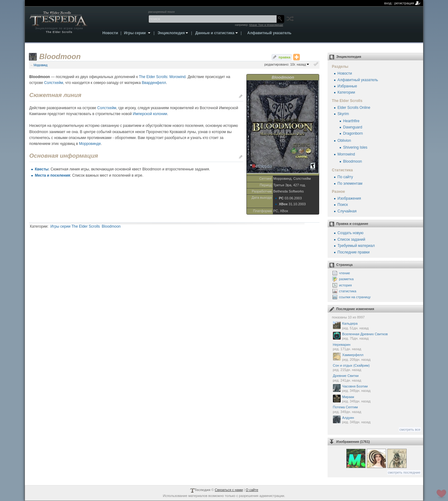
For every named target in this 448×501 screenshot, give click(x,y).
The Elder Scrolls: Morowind (162, 77)
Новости (345, 73)
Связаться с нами (229, 490)
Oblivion (344, 141)
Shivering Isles (355, 147)
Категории (346, 92)
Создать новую (350, 233)
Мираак (377, 399)
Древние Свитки (377, 378)
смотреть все (410, 429)
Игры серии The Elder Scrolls (75, 226)
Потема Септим (377, 410)
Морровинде (90, 144)
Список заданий (351, 239)
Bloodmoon (111, 226)
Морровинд (40, 65)
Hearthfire (351, 121)
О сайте (252, 490)
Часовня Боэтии (377, 389)
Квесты (42, 169)
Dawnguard (353, 127)
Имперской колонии (150, 114)
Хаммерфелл (377, 357)
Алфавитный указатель (358, 80)
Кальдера (377, 326)
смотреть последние (404, 472)
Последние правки (354, 252)
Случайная (347, 211)
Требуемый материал (356, 246)
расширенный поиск (162, 12)
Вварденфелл (154, 83)
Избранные (347, 86)
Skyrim (343, 114)
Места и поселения (52, 175)
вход (388, 3)
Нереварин (377, 347)
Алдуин (377, 420)
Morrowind (346, 154)
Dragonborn (353, 133)
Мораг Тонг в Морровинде (266, 25)
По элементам (350, 183)
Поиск (343, 205)
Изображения (349, 198)
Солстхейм (54, 83)
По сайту (345, 177)
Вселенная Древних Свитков (377, 336)
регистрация (404, 3)
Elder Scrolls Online (354, 108)
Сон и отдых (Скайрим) (377, 368)
